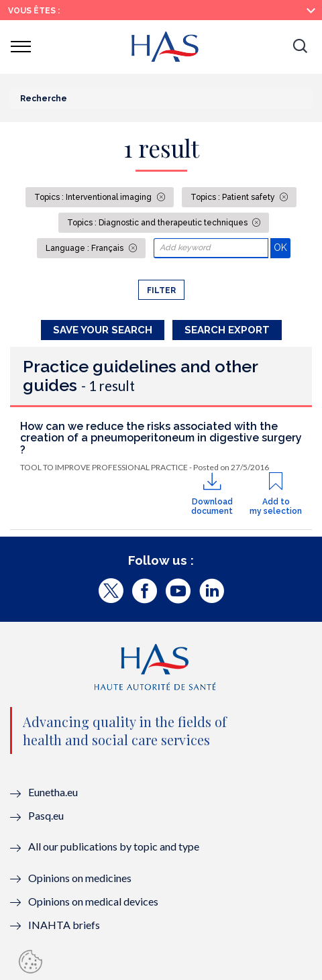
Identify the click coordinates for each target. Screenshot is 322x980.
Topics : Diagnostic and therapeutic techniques (158, 223)
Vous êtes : (34, 11)
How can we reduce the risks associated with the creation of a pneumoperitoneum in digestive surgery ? (161, 438)
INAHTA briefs (64, 925)
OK (282, 247)
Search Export (227, 330)
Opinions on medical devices (93, 901)
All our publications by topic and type (114, 846)
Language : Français (86, 248)
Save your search (103, 330)
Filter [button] (161, 290)
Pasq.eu (46, 815)
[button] (300, 47)
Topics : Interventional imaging (94, 197)
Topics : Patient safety (234, 197)
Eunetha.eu (53, 792)
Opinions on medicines (80, 878)
